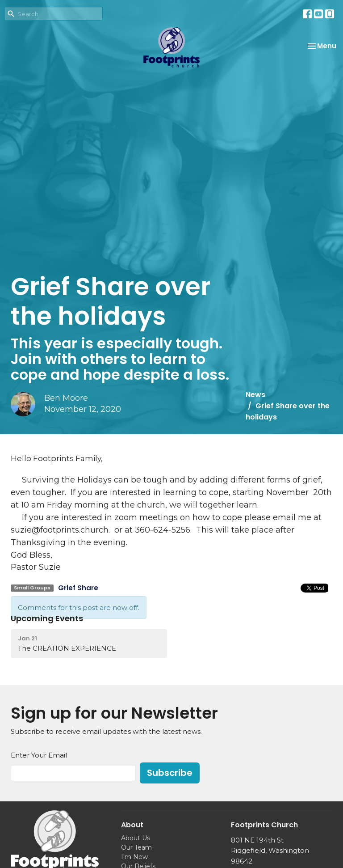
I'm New (134, 857)
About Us (136, 838)
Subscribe (170, 773)
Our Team (136, 847)
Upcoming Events (47, 618)
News (255, 395)
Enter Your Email (39, 755)
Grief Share (78, 588)
